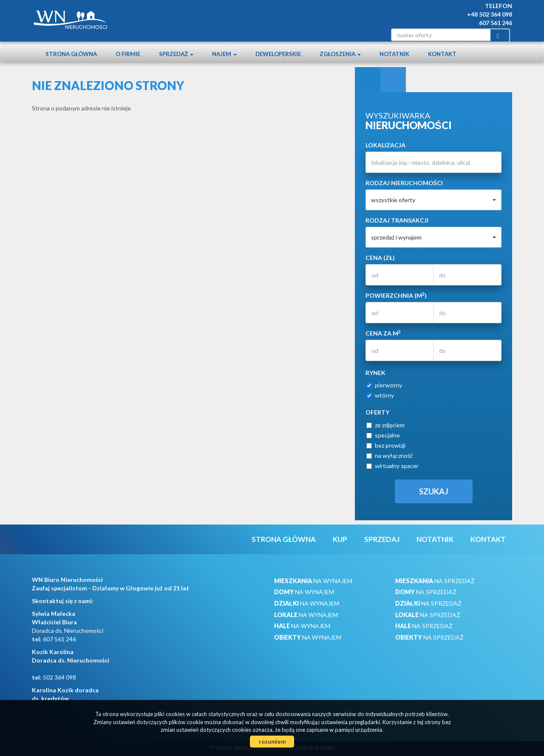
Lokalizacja (385, 145)
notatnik (394, 54)
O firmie (128, 54)
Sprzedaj (382, 539)
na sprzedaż (435, 581)
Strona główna (71, 54)
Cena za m (383, 333)
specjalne (383, 435)
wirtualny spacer (392, 466)
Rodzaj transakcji (397, 220)
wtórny (380, 395)
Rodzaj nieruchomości (404, 183)
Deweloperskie (278, 54)
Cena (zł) (380, 258)
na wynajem (313, 581)
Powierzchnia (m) (396, 295)
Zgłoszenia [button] (340, 54)
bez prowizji (386, 445)
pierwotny (384, 385)
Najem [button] (224, 54)
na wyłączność (390, 456)
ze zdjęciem (385, 425)
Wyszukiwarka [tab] (368, 80)
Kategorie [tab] (393, 80)
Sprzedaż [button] (176, 54)
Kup (340, 539)
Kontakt (442, 54)
